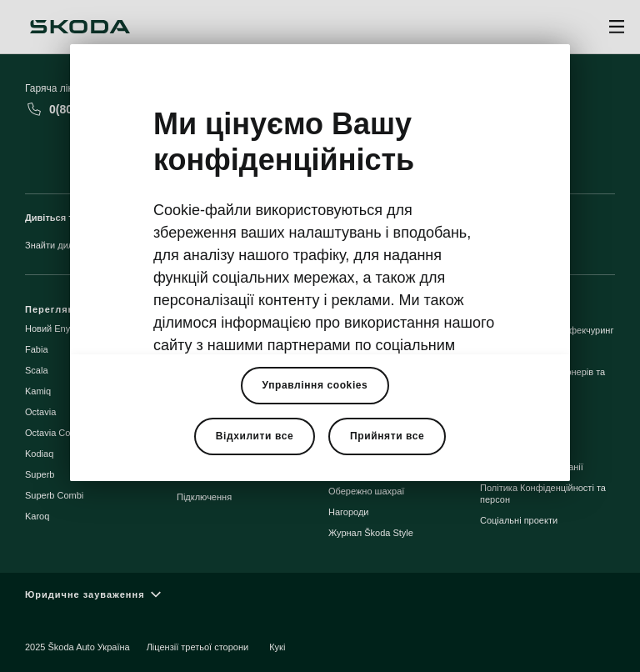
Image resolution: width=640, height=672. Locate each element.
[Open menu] (617, 27)
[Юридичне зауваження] (320, 595)
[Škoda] (80, 27)
